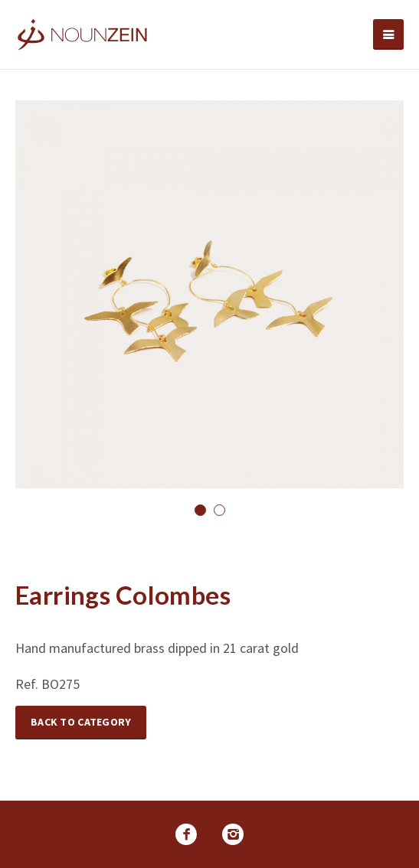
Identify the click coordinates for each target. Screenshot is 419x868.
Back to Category (81, 722)
